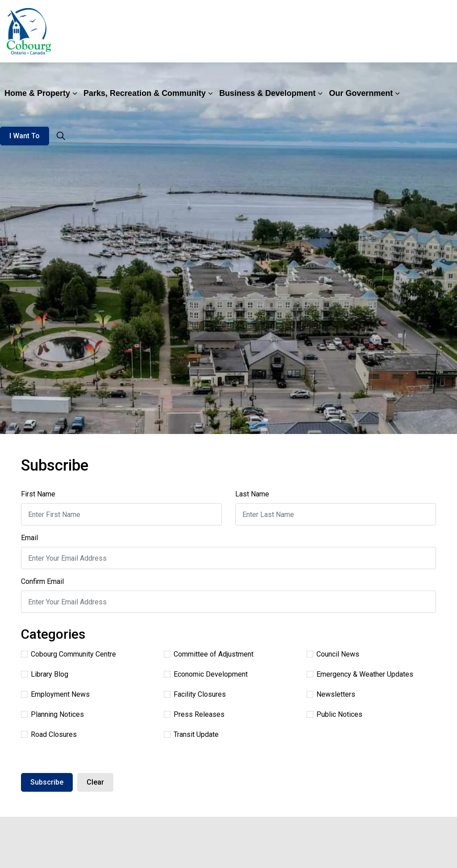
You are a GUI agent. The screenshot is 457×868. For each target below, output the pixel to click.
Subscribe (47, 782)
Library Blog (45, 674)
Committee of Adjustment (209, 654)
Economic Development (206, 674)
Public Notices (334, 714)
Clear (95, 782)
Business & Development (267, 93)
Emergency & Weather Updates (360, 674)
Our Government (361, 93)
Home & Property (37, 93)
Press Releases (194, 714)
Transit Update (191, 734)
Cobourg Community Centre (69, 654)
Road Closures (49, 734)
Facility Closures (195, 694)
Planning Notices (52, 714)
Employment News (55, 694)
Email (29, 538)
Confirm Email (42, 581)
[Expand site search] (61, 136)
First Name (38, 494)
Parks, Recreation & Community (145, 93)
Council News (333, 654)
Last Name (252, 494)
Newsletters (331, 694)
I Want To (25, 136)
